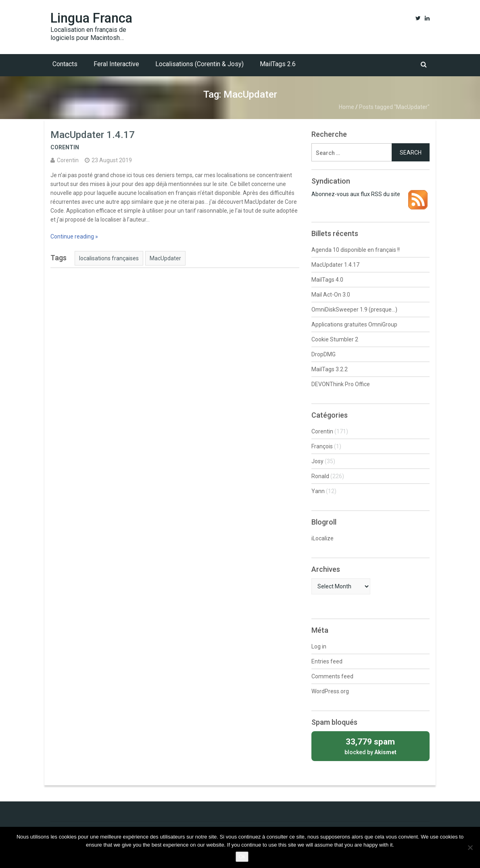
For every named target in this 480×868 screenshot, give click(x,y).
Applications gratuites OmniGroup (354, 324)
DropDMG (323, 354)
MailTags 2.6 (278, 64)
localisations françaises (109, 258)
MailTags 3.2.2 (330, 369)
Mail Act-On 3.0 (331, 295)
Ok (242, 856)
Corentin (65, 147)
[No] (470, 847)
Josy (317, 461)
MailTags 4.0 (327, 280)
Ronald (320, 476)
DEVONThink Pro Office (341, 384)
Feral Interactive (116, 64)
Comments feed (332, 676)
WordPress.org (330, 691)
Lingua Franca (91, 18)
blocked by (370, 746)
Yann (318, 491)
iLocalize (322, 538)
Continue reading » (74, 236)
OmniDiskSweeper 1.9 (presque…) (354, 310)
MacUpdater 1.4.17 (93, 135)
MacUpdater (165, 258)
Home (346, 107)
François (322, 446)
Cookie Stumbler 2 (335, 339)
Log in (319, 646)
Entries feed (327, 661)
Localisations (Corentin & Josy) (199, 64)
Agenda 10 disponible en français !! (356, 250)
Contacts (65, 64)
